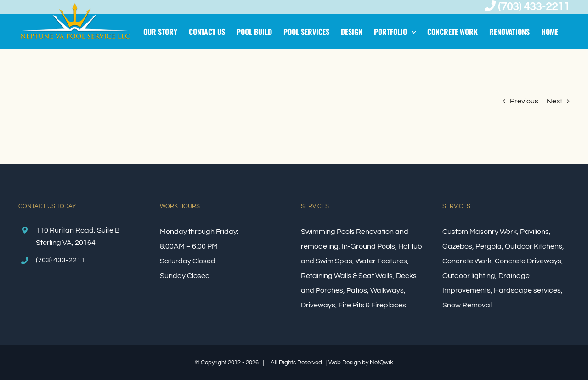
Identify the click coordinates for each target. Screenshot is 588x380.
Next (554, 101)
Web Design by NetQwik (361, 363)
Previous (524, 101)
